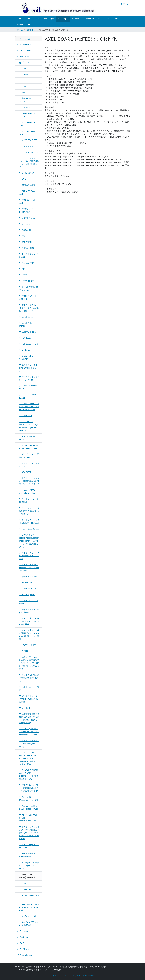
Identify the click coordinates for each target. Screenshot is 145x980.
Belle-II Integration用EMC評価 (29, 501)
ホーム (20, 19)
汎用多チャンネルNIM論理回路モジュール (29, 368)
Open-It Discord (24, 24)
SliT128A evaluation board (29, 438)
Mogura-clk (25, 708)
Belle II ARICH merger (26, 324)
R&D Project (63, 19)
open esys (25, 224)
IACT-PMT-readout (28, 218)
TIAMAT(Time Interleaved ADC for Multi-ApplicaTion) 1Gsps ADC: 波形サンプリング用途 (29, 758)
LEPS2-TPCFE (27, 281)
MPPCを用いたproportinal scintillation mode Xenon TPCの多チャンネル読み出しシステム (29, 541)
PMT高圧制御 (26, 248)
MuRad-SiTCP (27, 173)
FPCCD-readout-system (27, 202)
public (25, 883)
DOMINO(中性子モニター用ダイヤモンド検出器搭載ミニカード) (29, 732)
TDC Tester (25, 338)
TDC (22, 236)
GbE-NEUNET (26, 146)
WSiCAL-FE (25, 230)
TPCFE (23, 86)
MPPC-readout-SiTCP (27, 124)
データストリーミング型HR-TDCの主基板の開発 (29, 699)
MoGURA (24, 350)
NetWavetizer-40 (28, 916)
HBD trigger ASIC (28, 344)
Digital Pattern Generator (27, 357)
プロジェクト (26, 62)
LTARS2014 (25, 416)
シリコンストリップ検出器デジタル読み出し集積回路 (29, 511)
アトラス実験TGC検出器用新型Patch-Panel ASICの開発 (29, 621)
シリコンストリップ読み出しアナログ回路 (29, 521)
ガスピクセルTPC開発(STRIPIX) (29, 456)
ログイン (125, 4)
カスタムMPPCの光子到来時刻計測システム (29, 678)
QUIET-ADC (25, 107)
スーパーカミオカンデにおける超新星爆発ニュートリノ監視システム (29, 163)
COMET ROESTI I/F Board (29, 602)
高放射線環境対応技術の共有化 (29, 611)
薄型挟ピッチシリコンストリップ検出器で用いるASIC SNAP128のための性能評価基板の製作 (29, 833)
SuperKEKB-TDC (28, 332)
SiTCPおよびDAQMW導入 (26, 211)
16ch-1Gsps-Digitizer (29, 529)
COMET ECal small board (29, 387)
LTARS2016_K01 (28, 589)
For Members (112, 19)
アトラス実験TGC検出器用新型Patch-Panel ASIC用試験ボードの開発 (29, 635)
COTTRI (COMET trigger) (28, 396)
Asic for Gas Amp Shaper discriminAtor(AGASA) (29, 818)
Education (77, 19)
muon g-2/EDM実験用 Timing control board (29, 865)
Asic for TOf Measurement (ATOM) (29, 798)
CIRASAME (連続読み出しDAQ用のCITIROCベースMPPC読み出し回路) (29, 775)
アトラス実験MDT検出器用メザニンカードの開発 (29, 568)
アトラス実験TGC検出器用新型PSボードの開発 (29, 556)
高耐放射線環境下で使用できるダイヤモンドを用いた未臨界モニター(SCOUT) (29, 718)
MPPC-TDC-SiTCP (28, 140)
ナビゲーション (24, 39)
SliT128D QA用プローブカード (29, 846)
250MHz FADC (27, 583)
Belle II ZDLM (26, 317)
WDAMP (24, 74)
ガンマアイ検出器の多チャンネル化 (29, 378)
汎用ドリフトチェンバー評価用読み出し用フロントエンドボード (29, 481)
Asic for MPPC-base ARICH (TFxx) (29, 924)
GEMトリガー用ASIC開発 (27, 298)
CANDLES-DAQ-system (27, 193)
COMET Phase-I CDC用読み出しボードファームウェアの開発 (29, 407)
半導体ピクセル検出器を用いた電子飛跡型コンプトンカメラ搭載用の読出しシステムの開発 (29, 663)
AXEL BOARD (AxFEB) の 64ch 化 (28, 876)
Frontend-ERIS (27, 263)
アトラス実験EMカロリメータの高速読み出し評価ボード (29, 308)
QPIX (23, 68)
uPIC (22, 179)
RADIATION (25, 242)
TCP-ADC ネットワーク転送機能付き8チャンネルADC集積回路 (29, 788)
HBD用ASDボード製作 (29, 688)
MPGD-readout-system (27, 133)
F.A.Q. (100, 19)
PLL (22, 80)
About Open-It (33, 19)
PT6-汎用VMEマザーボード (29, 115)
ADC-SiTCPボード (28, 472)
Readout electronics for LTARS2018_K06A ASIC (29, 907)
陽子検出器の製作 (28, 577)
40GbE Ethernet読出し (29, 897)
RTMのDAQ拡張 (27, 185)
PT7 (22, 269)
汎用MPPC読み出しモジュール (29, 289)
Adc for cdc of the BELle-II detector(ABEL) (29, 807)
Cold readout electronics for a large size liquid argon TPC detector (29, 426)
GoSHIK (24, 651)
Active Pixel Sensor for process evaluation (29, 447)
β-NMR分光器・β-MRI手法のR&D (28, 855)
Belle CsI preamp (28, 595)
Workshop (89, 19)
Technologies (48, 19)
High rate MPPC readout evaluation (27, 492)
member (26, 889)
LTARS (23, 275)
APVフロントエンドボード (29, 465)
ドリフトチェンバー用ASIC (29, 256)
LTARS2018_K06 (28, 645)
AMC (23, 92)
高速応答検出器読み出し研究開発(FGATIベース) (29, 744)
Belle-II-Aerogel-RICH (29, 152)
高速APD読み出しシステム (29, 100)
